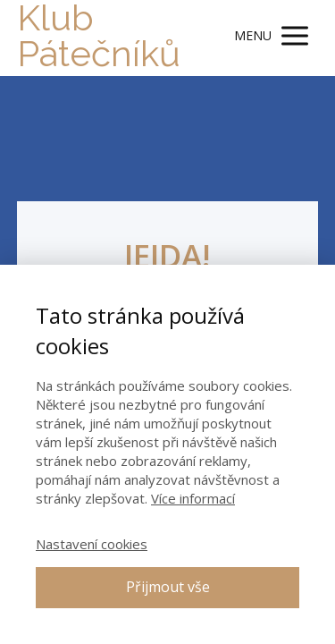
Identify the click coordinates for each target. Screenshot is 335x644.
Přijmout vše (168, 587)
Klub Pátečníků (99, 36)
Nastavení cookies (92, 544)
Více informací (193, 498)
